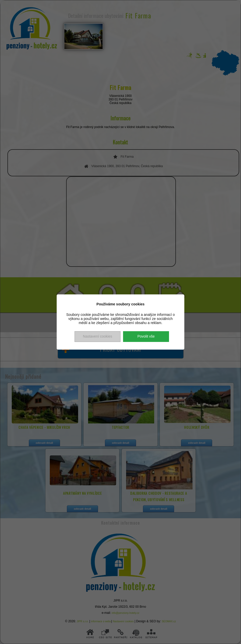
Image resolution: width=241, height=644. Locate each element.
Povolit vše (146, 336)
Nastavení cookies (98, 336)
